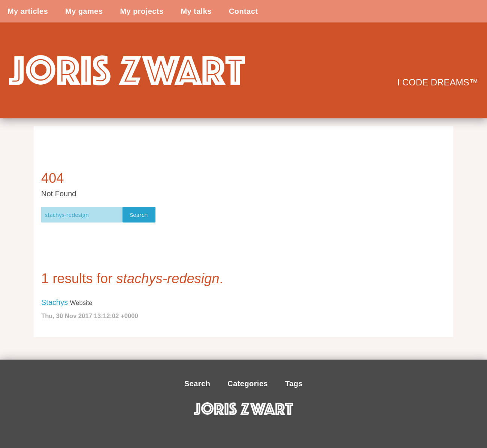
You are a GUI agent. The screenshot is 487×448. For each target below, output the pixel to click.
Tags (294, 384)
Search (139, 215)
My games (84, 11)
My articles (28, 11)
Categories (248, 384)
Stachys (55, 302)
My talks (196, 11)
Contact (243, 11)
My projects (142, 11)
